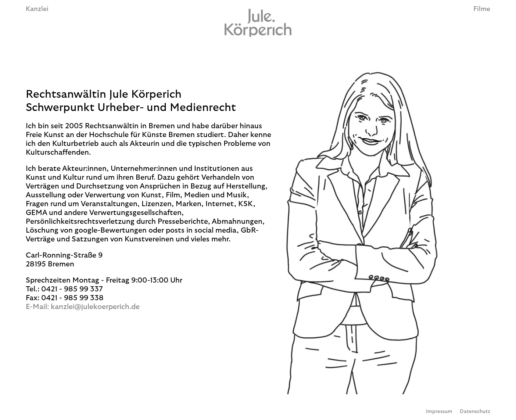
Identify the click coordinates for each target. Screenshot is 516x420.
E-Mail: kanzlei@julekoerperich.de (83, 307)
